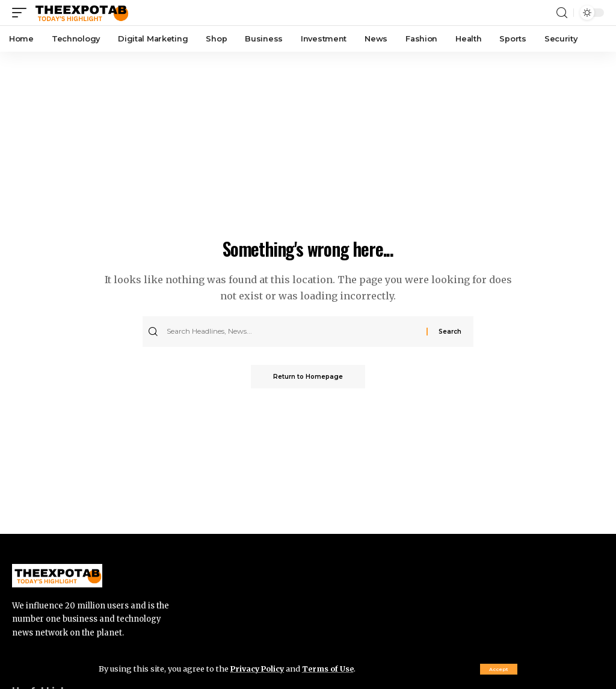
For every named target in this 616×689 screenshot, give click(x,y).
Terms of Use (331, 669)
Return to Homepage (308, 377)
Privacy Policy (259, 669)
